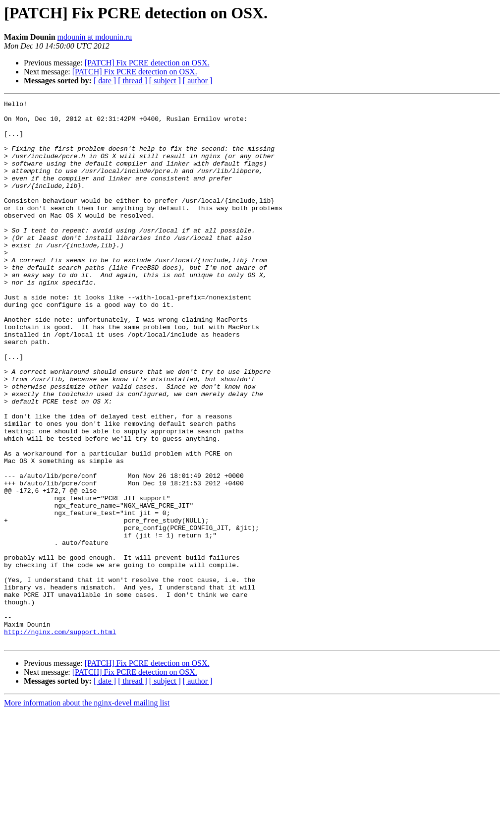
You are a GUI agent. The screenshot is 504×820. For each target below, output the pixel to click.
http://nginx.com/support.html (60, 739)
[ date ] (105, 81)
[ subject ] (165, 81)
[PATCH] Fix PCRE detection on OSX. (147, 63)
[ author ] (198, 81)
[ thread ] (133, 81)
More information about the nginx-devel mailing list (87, 811)
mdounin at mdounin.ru (95, 37)
